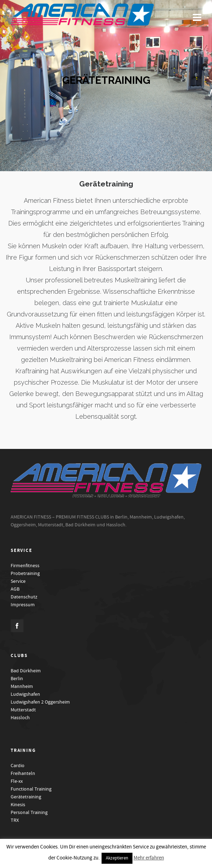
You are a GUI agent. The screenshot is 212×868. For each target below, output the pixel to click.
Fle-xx (17, 781)
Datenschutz (24, 597)
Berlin (17, 679)
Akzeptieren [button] (117, 858)
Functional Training (31, 789)
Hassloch (20, 718)
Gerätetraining (26, 797)
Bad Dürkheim (26, 671)
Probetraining (25, 574)
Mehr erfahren (149, 858)
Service (18, 581)
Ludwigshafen (25, 694)
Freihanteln (23, 774)
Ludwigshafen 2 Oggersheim (40, 702)
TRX (15, 820)
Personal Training (29, 813)
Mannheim (22, 687)
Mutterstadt (23, 710)
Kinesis (18, 805)
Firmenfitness (25, 566)
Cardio (18, 766)
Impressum (23, 605)
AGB (15, 589)
